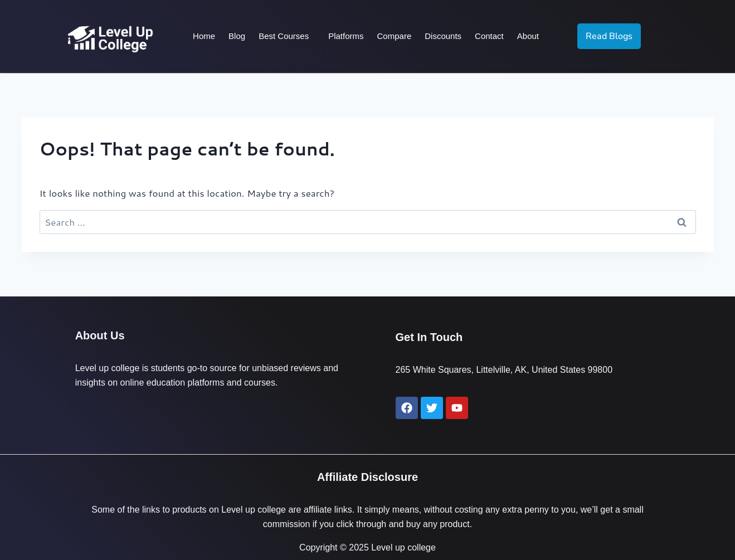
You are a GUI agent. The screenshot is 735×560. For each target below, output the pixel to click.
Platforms (346, 36)
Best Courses (284, 36)
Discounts (443, 36)
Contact (489, 36)
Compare (395, 36)
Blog (237, 36)
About (528, 36)
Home (204, 36)
